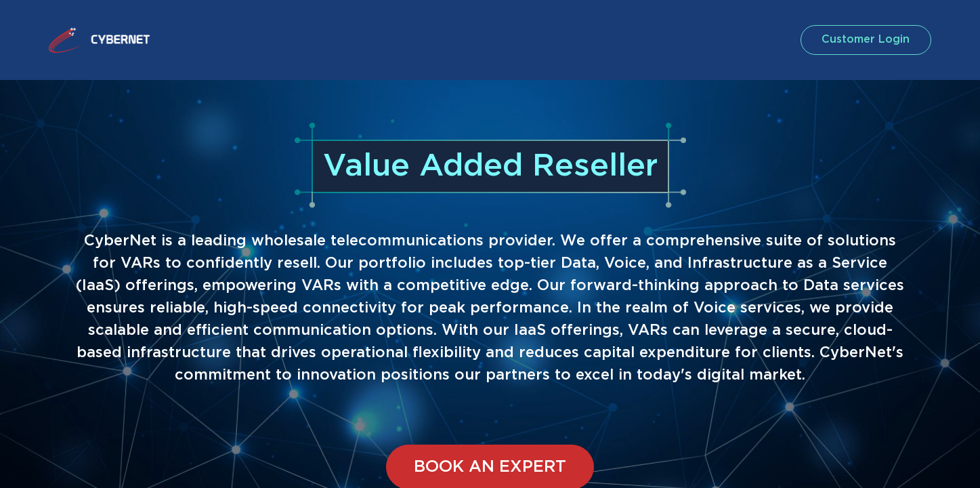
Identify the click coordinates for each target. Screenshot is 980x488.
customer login (865, 40)
